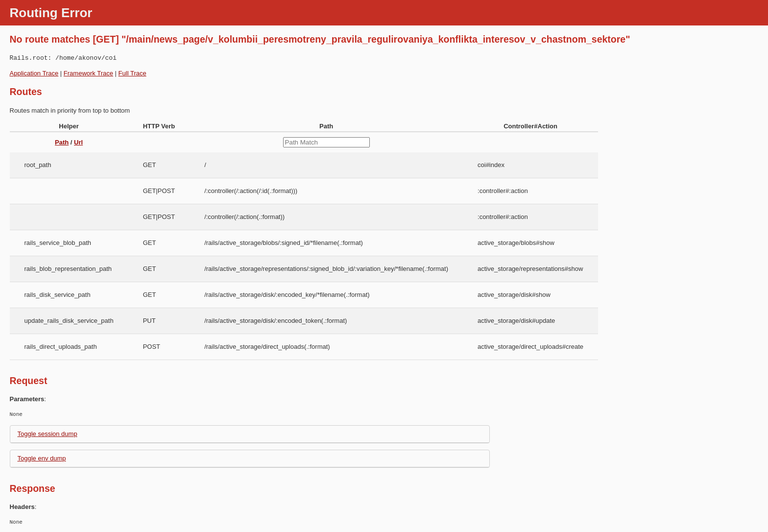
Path (62, 142)
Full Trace (132, 73)
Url (78, 142)
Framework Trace (88, 73)
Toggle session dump (48, 434)
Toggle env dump (42, 458)
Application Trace (34, 73)
